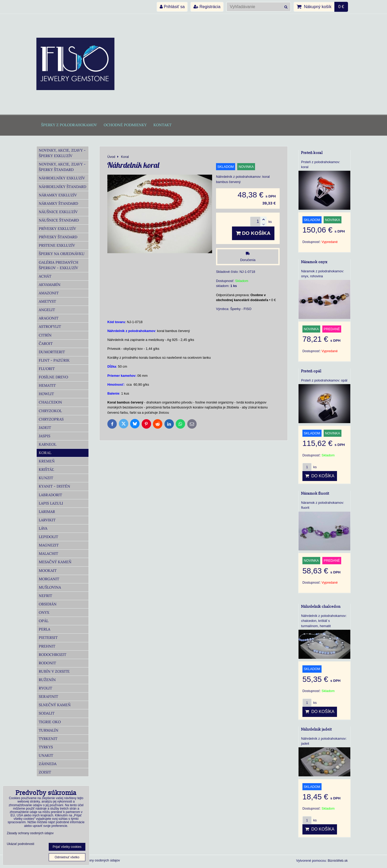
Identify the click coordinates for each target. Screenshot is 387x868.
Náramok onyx (314, 262)
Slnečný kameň (55, 705)
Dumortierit (52, 352)
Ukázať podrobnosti (21, 844)
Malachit (48, 554)
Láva (43, 528)
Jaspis (45, 436)
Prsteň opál (311, 371)
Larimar (47, 512)
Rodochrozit (52, 655)
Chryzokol (50, 411)
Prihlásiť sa (172, 7)
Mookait (48, 571)
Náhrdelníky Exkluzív (62, 178)
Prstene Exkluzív (57, 245)
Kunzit (46, 478)
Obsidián (48, 604)
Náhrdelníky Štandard (62, 187)
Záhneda (48, 764)
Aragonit (49, 318)
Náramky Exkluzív (58, 195)
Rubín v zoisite (54, 671)
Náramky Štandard (58, 203)
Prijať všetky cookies (67, 847)
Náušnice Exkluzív (58, 212)
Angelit (47, 310)
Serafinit (48, 696)
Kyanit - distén (54, 486)
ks (309, 467)
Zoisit (45, 772)
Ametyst (47, 301)
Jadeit (45, 428)
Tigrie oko (50, 722)
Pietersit (48, 638)
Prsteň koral (312, 153)
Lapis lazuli (51, 503)
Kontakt (162, 125)
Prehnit (47, 646)
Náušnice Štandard (59, 220)
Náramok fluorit (315, 493)
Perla (45, 629)
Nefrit (45, 596)
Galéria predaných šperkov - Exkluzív (59, 265)
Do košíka (253, 233)
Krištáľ (46, 469)
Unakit (46, 755)
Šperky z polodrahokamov (69, 125)
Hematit (47, 385)
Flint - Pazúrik (54, 360)
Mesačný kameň (55, 562)
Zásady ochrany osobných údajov (95, 860)
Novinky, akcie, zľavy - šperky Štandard (62, 167)
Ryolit (45, 688)
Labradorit (50, 495)
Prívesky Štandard (58, 237)
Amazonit (49, 293)
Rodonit (47, 663)
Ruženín (47, 680)
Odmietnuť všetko (67, 857)
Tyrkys (46, 747)
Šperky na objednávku (62, 254)
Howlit (46, 394)
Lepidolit (48, 537)
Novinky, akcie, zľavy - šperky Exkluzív (62, 153)
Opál (44, 621)
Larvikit (47, 520)
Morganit (49, 579)
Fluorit (47, 369)
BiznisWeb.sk (338, 861)
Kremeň (47, 461)
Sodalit (47, 713)
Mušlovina (50, 587)
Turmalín (49, 730)
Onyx (44, 612)
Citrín (45, 335)
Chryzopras (51, 419)
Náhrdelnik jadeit (316, 729)
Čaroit (46, 344)
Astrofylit (50, 327)
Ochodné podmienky (125, 125)
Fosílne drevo (53, 377)
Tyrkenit (48, 739)
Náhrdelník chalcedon (321, 607)
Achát (45, 276)
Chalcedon (50, 402)
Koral (45, 453)
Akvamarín (50, 285)
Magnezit (49, 545)
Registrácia (207, 7)
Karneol (48, 444)
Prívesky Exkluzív (57, 229)
